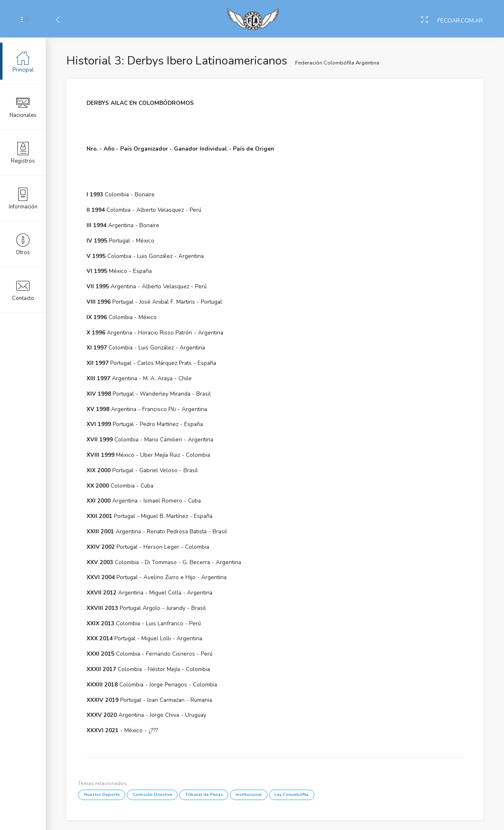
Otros (23, 244)
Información (23, 198)
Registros (23, 152)
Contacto (23, 290)
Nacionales (23, 107)
